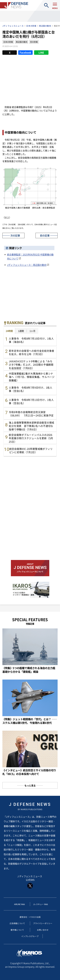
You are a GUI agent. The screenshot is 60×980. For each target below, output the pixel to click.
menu (55, 8)
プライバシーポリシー (43, 923)
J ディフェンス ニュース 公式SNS (30, 882)
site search (46, 5)
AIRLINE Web (19, 904)
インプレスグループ (30, 936)
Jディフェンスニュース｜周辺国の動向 (27, 265)
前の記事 (45, 235)
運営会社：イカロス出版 (30, 917)
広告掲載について (17, 923)
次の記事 (15, 235)
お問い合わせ (43, 930)
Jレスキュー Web (40, 904)
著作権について (17, 930)
